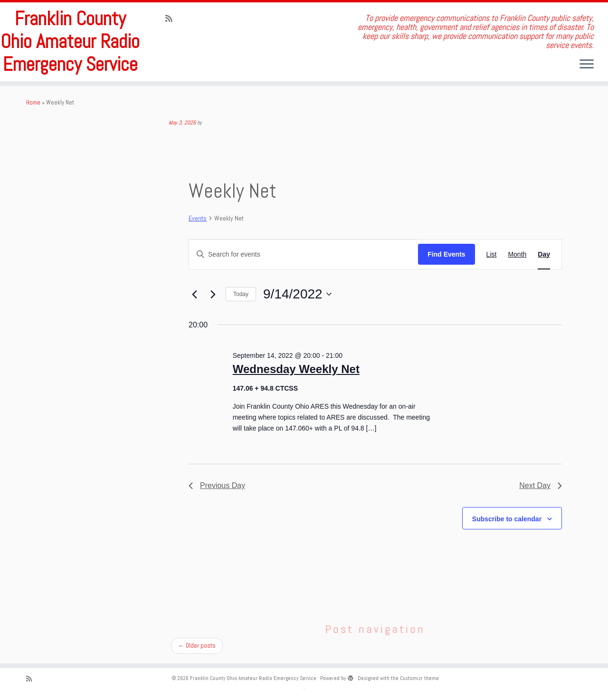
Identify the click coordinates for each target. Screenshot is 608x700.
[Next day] (213, 294)
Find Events (446, 254)
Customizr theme (419, 678)
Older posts (197, 646)
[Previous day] (194, 294)
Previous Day (217, 485)
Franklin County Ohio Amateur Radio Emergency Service (70, 42)
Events (198, 218)
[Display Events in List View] (492, 254)
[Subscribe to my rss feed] (172, 19)
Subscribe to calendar (507, 519)
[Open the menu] (587, 65)
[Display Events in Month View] (517, 254)
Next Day (541, 485)
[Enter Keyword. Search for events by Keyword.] (304, 254)
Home (33, 102)
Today (241, 294)
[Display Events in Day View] (544, 254)
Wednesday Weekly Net (296, 369)
